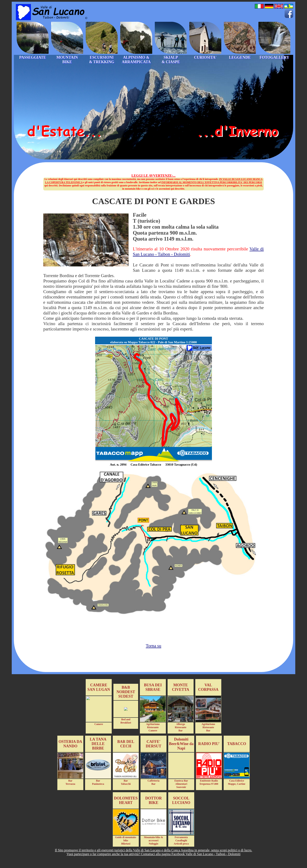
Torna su (154, 646)
